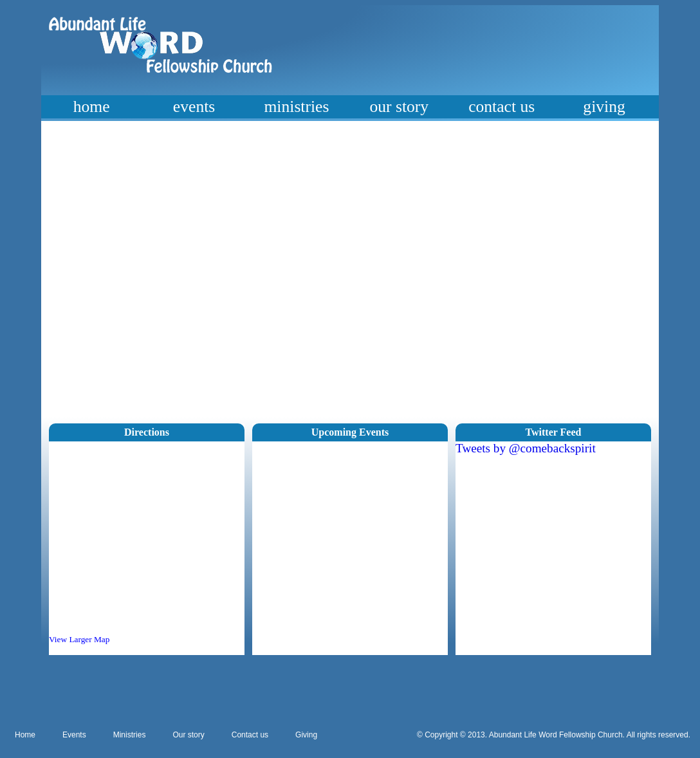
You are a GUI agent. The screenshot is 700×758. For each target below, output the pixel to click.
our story (399, 106)
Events (74, 735)
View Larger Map (79, 639)
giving (604, 106)
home (92, 106)
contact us (502, 106)
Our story (188, 735)
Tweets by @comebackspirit (526, 448)
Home (25, 735)
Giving (306, 735)
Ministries (130, 735)
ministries (296, 106)
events (194, 106)
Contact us (250, 735)
